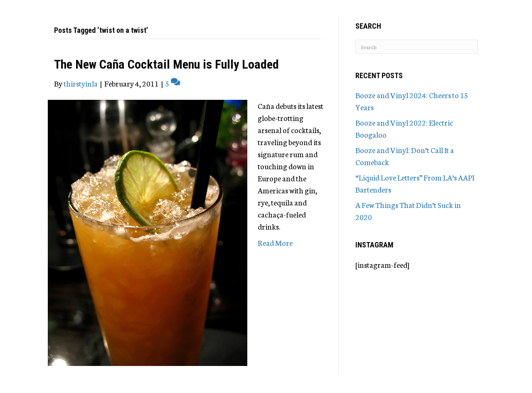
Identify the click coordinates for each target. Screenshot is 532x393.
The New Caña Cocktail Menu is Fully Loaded (166, 64)
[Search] (417, 47)
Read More (275, 242)
